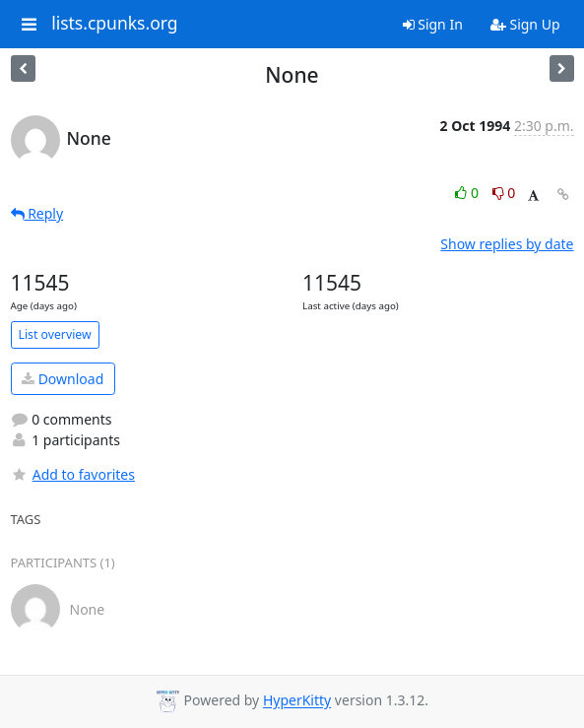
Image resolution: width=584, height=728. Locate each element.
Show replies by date (507, 244)
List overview (55, 334)
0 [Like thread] (468, 193)
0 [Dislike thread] (504, 193)
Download (63, 379)
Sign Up (525, 24)
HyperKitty (297, 701)
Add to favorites (73, 474)
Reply (37, 213)
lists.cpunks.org (114, 24)
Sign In (433, 24)
